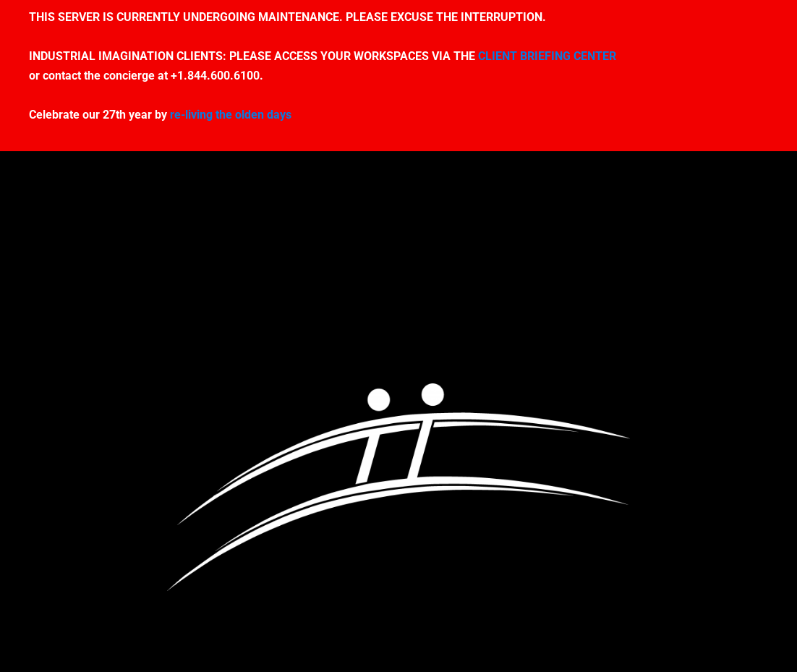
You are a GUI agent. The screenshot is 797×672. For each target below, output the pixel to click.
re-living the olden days (231, 115)
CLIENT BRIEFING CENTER (547, 56)
